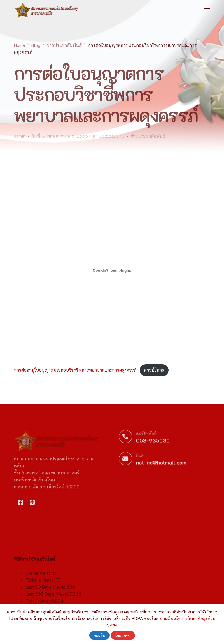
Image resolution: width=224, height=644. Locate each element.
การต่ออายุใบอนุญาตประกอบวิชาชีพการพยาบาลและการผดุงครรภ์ (75, 370)
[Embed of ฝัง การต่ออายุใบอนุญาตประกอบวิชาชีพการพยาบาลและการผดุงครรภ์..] (112, 270)
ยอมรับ (99, 635)
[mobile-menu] (201, 10)
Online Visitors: (41, 592)
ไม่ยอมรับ (123, 635)
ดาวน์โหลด (154, 370)
